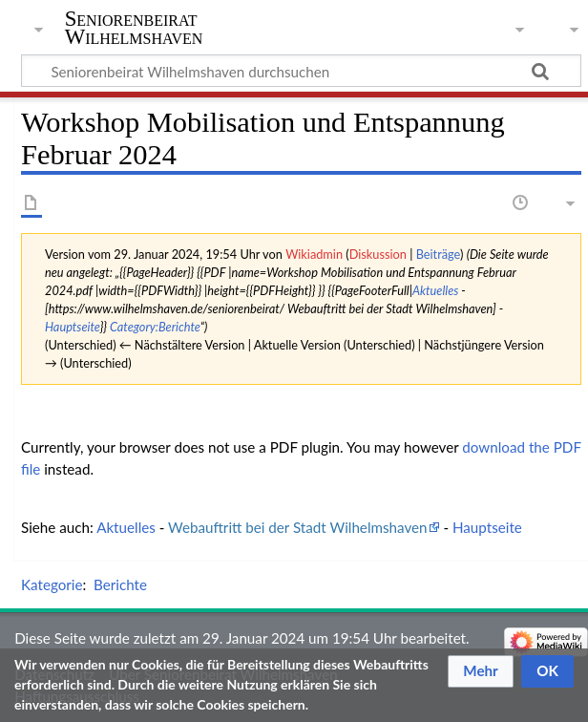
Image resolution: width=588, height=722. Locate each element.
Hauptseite (73, 327)
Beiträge (438, 254)
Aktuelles (435, 290)
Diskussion (378, 254)
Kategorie (52, 584)
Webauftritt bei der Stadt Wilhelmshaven (297, 527)
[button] (481, 671)
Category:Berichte (155, 327)
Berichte (120, 584)
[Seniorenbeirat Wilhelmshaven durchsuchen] (301, 71)
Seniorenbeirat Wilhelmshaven (134, 28)
